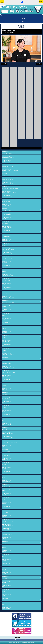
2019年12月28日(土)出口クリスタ (6, 512)
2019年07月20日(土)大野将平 (6, 599)
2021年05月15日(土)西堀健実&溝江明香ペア (7, 227)
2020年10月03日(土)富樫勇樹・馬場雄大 (6, 358)
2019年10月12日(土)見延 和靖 (6, 556)
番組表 (41, 2)
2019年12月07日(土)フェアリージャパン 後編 (8, 520)
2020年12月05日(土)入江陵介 (6, 319)
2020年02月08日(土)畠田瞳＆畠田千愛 (6, 485)
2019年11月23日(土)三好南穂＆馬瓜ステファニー (8, 529)
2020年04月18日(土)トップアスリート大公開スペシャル (10, 442)
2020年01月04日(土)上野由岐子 (6, 507)
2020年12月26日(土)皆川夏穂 (6, 306)
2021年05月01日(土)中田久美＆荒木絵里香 (7, 236)
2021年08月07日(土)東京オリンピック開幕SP (7, 179)
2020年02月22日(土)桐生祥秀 (6, 477)
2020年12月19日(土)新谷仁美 (6, 310)
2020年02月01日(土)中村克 (6, 490)
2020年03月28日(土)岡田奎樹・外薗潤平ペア (7, 455)
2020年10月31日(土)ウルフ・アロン (6, 341)
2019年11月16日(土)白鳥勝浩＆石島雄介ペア (7, 534)
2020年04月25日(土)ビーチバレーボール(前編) (8, 437)
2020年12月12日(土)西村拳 (6, 315)
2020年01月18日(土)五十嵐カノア (6, 499)
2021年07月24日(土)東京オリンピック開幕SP (7, 183)
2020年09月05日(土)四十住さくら (6, 376)
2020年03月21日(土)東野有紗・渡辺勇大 (6, 459)
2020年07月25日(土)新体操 (6, 402)
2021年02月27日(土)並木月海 (6, 271)
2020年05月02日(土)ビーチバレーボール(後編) (8, 433)
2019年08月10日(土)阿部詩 (6, 586)
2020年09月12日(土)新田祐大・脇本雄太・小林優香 (9, 372)
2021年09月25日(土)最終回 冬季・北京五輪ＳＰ (8, 152)
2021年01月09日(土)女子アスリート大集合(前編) (8, 301)
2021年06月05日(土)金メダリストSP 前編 (7, 214)
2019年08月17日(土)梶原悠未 (6, 582)
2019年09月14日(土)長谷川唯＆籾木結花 (6, 564)
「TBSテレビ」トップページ (22, 2)
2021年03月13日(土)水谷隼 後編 (6, 262)
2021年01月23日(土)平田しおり (6, 293)
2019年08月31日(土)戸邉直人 (6, 573)
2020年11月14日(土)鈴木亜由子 (6, 332)
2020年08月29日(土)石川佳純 (6, 380)
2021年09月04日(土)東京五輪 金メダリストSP (8, 166)
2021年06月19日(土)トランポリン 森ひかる (7, 205)
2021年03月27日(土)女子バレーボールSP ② (7, 253)
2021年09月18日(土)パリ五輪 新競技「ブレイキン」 (9, 157)
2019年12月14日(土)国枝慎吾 (6, 516)
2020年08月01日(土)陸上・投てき (6, 398)
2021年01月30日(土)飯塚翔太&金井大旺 (6, 288)
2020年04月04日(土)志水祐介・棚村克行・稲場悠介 (9, 450)
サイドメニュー (2, 2)
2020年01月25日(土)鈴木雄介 (6, 494)
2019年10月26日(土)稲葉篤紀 (6, 547)
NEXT (38, 64)
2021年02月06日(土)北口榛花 (6, 284)
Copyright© (10, 643)
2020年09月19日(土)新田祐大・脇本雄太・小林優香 (9, 367)
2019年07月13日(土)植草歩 (6, 604)
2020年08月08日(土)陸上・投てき (6, 393)
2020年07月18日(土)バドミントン (6, 407)
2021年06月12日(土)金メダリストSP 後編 (7, 209)
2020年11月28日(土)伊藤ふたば (6, 323)
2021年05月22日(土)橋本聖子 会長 (6, 223)
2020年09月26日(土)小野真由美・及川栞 (6, 363)
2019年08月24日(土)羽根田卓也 (6, 577)
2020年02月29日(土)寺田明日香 (6, 472)
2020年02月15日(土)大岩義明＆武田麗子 (6, 481)
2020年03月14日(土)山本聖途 (6, 464)
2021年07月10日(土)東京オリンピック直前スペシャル (9, 192)
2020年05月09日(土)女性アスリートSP (6, 428)
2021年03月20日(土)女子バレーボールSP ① (7, 258)
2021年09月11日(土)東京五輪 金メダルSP (7, 161)
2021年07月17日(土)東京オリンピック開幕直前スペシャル (10, 187)
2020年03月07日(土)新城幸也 (6, 468)
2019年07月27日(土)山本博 (6, 595)
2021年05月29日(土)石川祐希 (6, 218)
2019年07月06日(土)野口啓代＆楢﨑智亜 (6, 608)
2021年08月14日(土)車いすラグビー (6, 174)
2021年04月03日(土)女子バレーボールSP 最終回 (8, 249)
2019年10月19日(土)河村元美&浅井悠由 (6, 551)
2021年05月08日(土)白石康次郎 (6, 231)
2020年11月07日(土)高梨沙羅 (6, 336)
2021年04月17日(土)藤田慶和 (6, 244)
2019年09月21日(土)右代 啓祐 (6, 560)
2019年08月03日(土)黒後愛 (6, 591)
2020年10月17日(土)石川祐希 (6, 350)
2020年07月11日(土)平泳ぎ (6, 411)
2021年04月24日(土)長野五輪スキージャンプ (7, 240)
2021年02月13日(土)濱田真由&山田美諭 (6, 280)
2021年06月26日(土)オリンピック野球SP (7, 201)
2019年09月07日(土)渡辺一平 (6, 569)
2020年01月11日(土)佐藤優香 (6, 503)
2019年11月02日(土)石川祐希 (6, 542)
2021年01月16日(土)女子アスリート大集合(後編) (8, 297)
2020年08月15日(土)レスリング (6, 389)
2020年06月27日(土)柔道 (6, 420)
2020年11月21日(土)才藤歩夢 (6, 328)
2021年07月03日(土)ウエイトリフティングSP (7, 196)
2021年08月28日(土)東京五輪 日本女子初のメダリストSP (10, 170)
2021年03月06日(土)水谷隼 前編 (6, 266)
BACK (4, 64)
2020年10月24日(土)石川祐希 (6, 345)
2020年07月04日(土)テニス (6, 415)
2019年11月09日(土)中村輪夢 (6, 538)
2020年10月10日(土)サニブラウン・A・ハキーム (8, 354)
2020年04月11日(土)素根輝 (6, 446)
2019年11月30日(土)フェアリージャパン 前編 (8, 525)
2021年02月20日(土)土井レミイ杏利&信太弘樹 (8, 275)
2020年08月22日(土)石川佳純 (6, 385)
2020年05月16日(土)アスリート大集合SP (7, 424)
